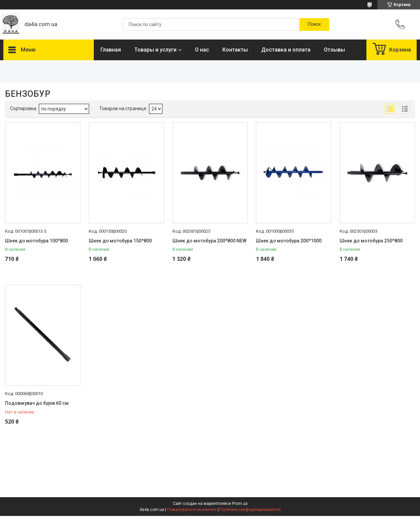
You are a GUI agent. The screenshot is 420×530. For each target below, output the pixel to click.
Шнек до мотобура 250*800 (371, 241)
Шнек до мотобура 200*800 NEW (209, 241)
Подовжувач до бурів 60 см (37, 403)
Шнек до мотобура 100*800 (37, 241)
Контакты (235, 50)
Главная (111, 50)
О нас (202, 50)
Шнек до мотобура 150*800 (120, 241)
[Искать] (314, 24)
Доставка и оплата (286, 50)
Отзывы (334, 50)
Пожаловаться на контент (192, 510)
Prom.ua (240, 504)
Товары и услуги (155, 50)
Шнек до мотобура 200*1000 (289, 241)
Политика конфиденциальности (250, 510)
